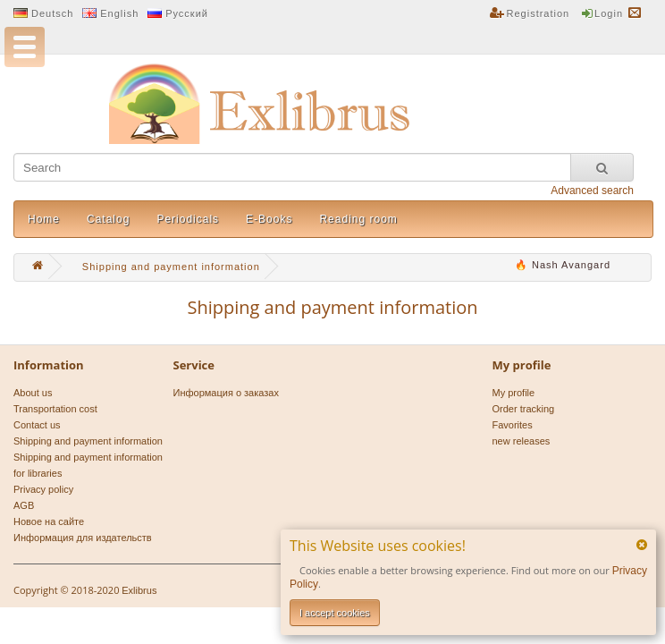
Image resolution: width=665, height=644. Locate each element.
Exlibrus (139, 590)
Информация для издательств (83, 538)
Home (44, 219)
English (119, 13)
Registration (539, 13)
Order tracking (524, 409)
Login (609, 13)
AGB (24, 505)
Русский (187, 13)
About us (33, 393)
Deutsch (52, 13)
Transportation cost (55, 409)
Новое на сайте (49, 521)
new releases (522, 441)
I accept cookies (335, 613)
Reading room (358, 219)
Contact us (37, 425)
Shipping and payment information (88, 441)
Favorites (513, 425)
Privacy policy (43, 489)
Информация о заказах (226, 393)
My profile (514, 393)
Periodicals (188, 219)
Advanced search (592, 191)
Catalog (108, 219)
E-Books (269, 219)
